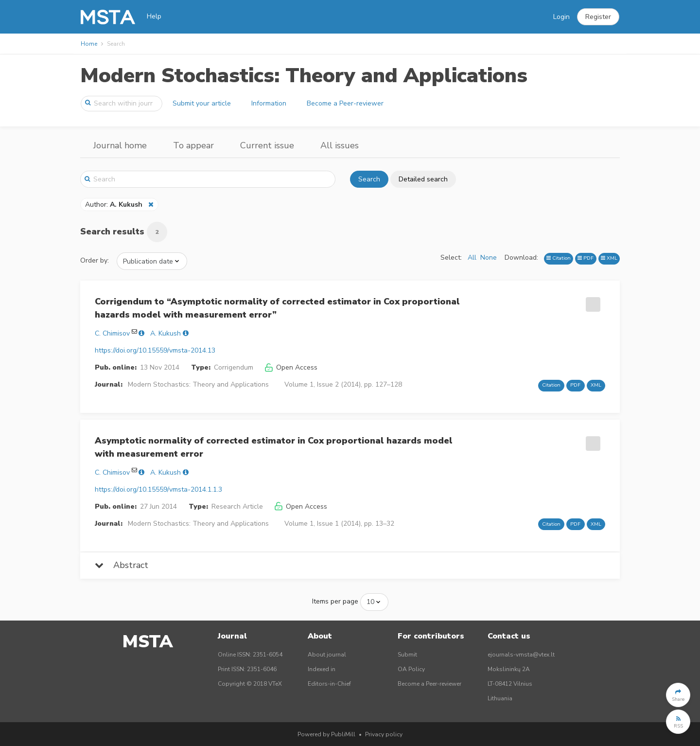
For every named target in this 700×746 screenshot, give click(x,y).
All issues (340, 145)
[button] (598, 17)
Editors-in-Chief (329, 684)
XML (609, 258)
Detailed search (423, 179)
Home (89, 44)
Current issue (267, 145)
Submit (407, 655)
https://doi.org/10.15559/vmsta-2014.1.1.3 (158, 489)
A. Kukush (166, 333)
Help (154, 16)
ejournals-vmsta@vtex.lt (521, 655)
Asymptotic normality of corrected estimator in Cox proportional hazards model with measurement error (274, 447)
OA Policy (411, 669)
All (472, 258)
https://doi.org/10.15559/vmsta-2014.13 (155, 350)
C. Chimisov (112, 333)
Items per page (335, 601)
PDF (586, 258)
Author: (115, 204)
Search (369, 179)
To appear (193, 145)
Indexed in (322, 669)
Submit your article (202, 103)
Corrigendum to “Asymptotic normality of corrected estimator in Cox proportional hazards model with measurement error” (277, 308)
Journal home (120, 145)
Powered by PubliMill (326, 734)
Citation (559, 258)
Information (269, 103)
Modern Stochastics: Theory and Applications (304, 76)
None (489, 258)
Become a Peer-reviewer (345, 103)
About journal (327, 655)
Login (561, 17)
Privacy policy (384, 734)
